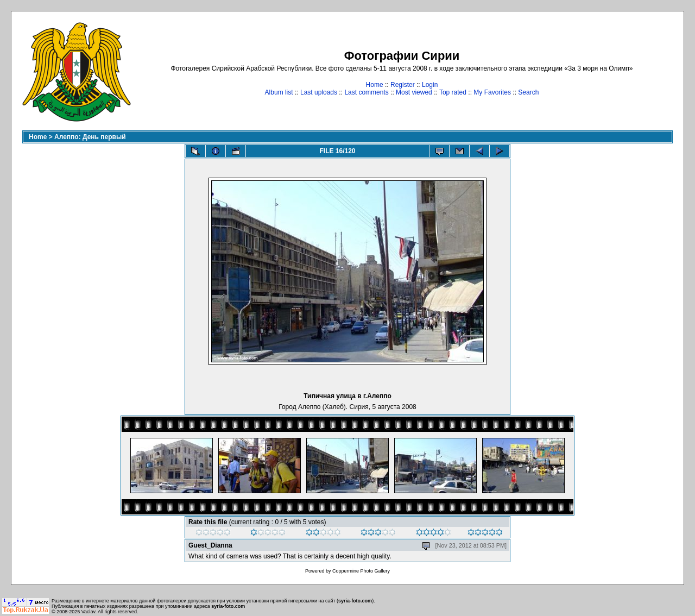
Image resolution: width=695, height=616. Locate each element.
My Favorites (492, 92)
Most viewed (414, 92)
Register (403, 85)
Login (430, 85)
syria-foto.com (355, 601)
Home (375, 85)
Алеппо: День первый (90, 137)
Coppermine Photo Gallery (361, 571)
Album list (279, 92)
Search (528, 92)
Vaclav (89, 612)
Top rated (453, 92)
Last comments (366, 92)
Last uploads (319, 92)
